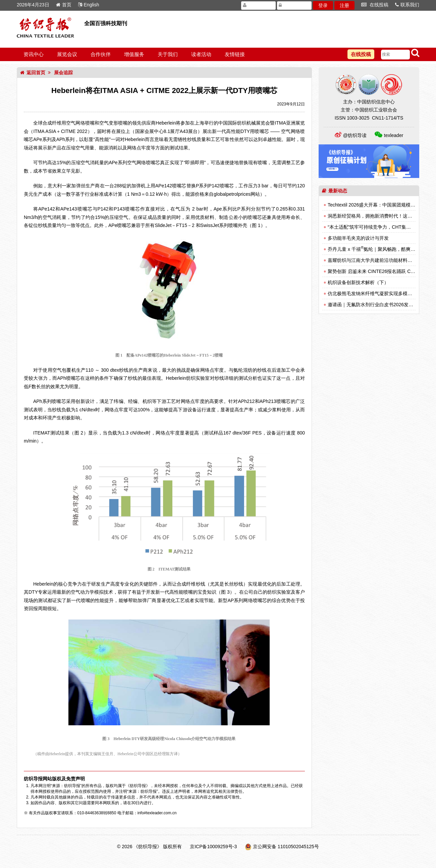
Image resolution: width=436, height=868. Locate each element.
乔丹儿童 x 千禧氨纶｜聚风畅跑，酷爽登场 (374, 249)
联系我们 (407, 5)
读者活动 (201, 54)
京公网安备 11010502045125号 (286, 847)
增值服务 (134, 54)
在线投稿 (375, 5)
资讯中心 (34, 54)
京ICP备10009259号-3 (213, 847)
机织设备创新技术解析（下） (358, 282)
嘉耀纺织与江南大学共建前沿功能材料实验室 (375, 260)
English (89, 5)
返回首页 (33, 73)
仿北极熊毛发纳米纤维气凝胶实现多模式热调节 (377, 293)
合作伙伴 (101, 54)
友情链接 (235, 54)
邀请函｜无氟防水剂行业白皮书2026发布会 (373, 305)
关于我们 (168, 54)
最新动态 (335, 191)
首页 (64, 5)
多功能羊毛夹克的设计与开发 (358, 238)
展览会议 (67, 54)
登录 (323, 5)
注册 (344, 5)
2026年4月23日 (33, 5)
